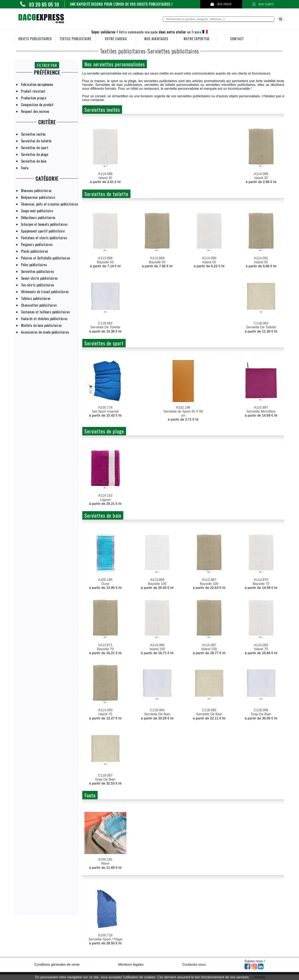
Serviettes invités (33, 134)
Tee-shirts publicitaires (38, 285)
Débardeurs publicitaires (38, 218)
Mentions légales (131, 965)
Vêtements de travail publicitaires (45, 292)
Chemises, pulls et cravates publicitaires (50, 204)
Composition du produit (37, 105)
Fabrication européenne (37, 84)
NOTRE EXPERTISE (197, 39)
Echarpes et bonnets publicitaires (44, 224)
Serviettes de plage (35, 154)
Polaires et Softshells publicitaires (46, 258)
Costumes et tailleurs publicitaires (46, 312)
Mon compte (263, 4)
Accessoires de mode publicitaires (45, 332)
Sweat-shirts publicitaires (39, 278)
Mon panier (221, 4)
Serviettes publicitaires (38, 271)
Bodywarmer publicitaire (38, 197)
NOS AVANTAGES (156, 39)
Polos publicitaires (34, 265)
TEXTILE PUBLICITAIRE (76, 39)
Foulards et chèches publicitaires (44, 319)
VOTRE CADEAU (116, 39)
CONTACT (237, 39)
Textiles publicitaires (123, 51)
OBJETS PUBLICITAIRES (35, 39)
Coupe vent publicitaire (37, 211)
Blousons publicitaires (36, 191)
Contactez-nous (194, 965)
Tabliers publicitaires (36, 298)
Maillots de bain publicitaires (41, 325)
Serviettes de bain (34, 161)
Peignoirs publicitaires (37, 245)
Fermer (260, 977)
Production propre (34, 98)
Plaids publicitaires (35, 251)
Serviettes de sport (35, 148)
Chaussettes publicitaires (39, 305)
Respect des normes (35, 111)
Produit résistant (33, 91)
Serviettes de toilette (36, 141)
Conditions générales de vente (57, 965)
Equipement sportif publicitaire (43, 231)
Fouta (25, 168)
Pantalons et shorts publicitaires (44, 238)
